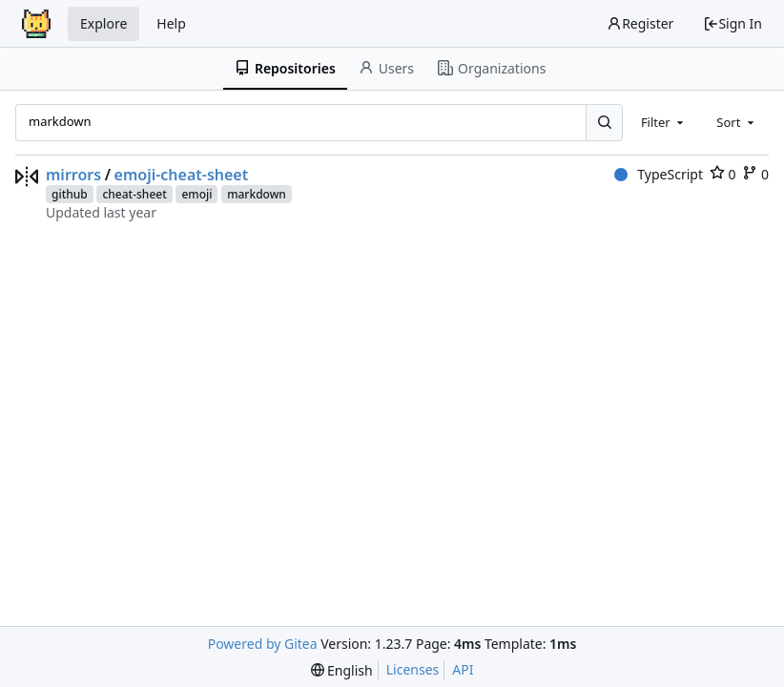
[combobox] (664, 122)
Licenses (413, 669)
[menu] (342, 670)
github (70, 194)
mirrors (73, 175)
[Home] (36, 24)
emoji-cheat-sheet (182, 175)
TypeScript (659, 174)
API (463, 669)
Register (640, 23)
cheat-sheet (134, 194)
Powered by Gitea (263, 644)
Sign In (732, 23)
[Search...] (604, 122)
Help (171, 23)
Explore (103, 23)
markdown (257, 194)
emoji (196, 194)
